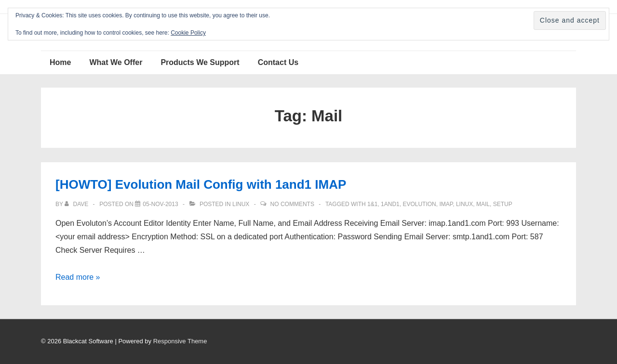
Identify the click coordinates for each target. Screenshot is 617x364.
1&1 (372, 204)
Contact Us (278, 62)
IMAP (446, 204)
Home (60, 62)
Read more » (78, 277)
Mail (483, 204)
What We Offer (116, 62)
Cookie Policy (188, 33)
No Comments (292, 204)
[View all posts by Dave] (77, 204)
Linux (241, 204)
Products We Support (200, 62)
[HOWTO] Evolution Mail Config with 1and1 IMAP (201, 184)
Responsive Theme (180, 341)
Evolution (419, 204)
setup (503, 204)
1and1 (390, 204)
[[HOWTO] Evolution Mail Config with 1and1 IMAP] (160, 204)
